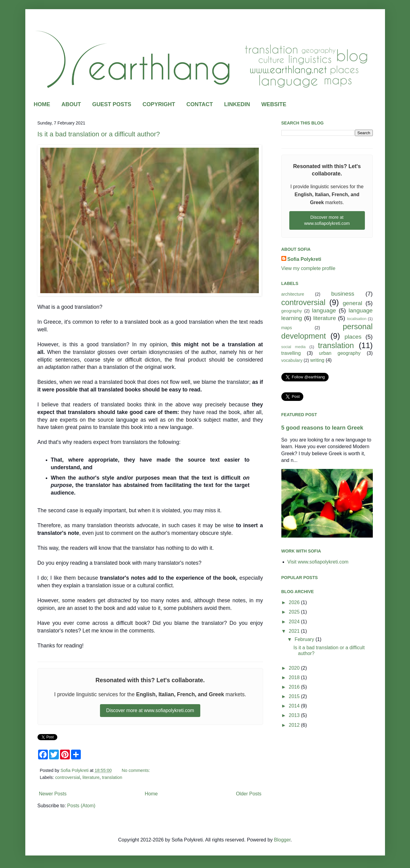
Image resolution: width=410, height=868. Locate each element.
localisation (357, 319)
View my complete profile (308, 268)
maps (287, 328)
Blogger (282, 840)
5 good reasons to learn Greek (322, 428)
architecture (293, 294)
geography (292, 311)
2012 (295, 725)
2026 (295, 602)
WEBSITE (274, 104)
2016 (295, 687)
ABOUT (71, 104)
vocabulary (292, 360)
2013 (295, 715)
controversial (68, 777)
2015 (295, 696)
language (324, 310)
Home (151, 794)
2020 (295, 668)
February (305, 639)
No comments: (136, 770)
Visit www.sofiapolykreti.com (318, 562)
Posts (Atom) (81, 806)
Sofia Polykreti (304, 259)
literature (91, 777)
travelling (291, 353)
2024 (295, 622)
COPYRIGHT (159, 104)
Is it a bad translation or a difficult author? (99, 134)
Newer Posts (53, 794)
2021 (295, 631)
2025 (295, 612)
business (343, 294)
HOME (42, 104)
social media (294, 347)
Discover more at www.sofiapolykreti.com (150, 710)
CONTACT (200, 104)
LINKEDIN (237, 104)
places (353, 337)
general (352, 303)
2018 (295, 677)
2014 (295, 706)
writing (317, 360)
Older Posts (249, 794)
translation (112, 777)
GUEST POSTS (112, 104)
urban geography (340, 353)
